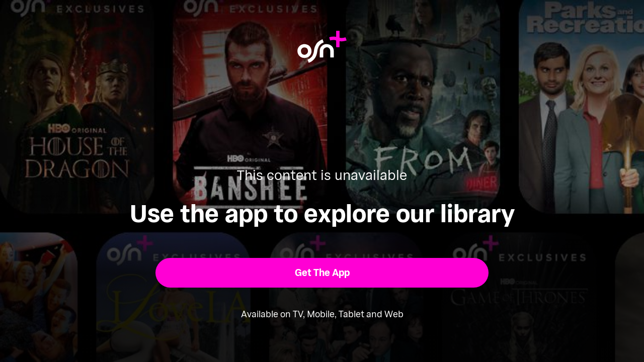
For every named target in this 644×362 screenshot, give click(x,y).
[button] (322, 273)
